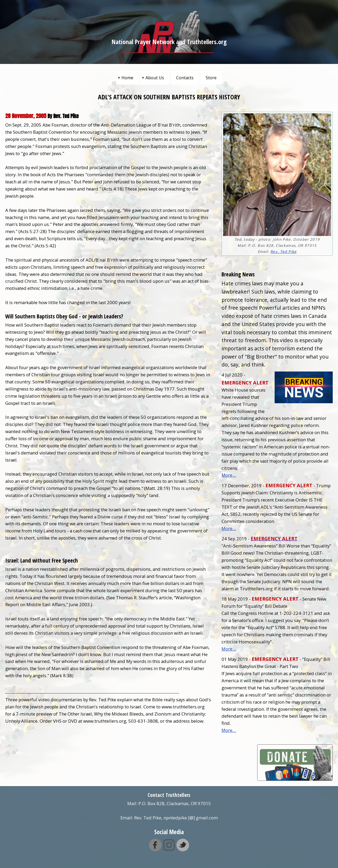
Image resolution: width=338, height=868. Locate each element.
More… (229, 475)
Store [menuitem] (211, 78)
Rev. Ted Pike (283, 252)
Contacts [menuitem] (185, 78)
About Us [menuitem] (155, 78)
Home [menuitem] (127, 78)
